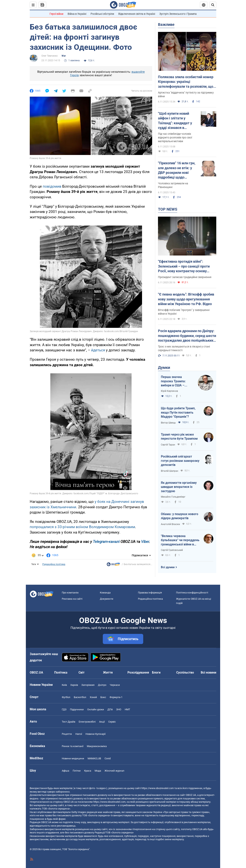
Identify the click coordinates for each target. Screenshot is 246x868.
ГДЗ (64, 709)
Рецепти (67, 734)
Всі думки (168, 567)
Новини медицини (73, 758)
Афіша (65, 771)
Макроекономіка (97, 746)
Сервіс (112, 722)
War (64, 56)
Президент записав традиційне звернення (185, 277)
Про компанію (70, 593)
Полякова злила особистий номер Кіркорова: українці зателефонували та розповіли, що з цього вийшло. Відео (187, 82)
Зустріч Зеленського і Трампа (178, 14)
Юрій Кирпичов (169, 391)
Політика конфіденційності (192, 593)
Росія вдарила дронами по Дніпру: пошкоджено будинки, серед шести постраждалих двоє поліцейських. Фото (187, 336)
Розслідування (138, 672)
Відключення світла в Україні (137, 14)
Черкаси (115, 685)
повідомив (52, 186)
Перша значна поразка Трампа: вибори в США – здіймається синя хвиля (174, 381)
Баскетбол (80, 697)
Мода (98, 771)
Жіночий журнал (114, 771)
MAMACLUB (94, 758)
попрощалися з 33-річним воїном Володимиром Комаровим (82, 527)
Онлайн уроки (96, 709)
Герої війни (56, 14)
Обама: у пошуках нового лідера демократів (180, 516)
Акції (102, 722)
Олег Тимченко (50, 56)
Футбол (66, 697)
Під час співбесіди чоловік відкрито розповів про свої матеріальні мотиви (175, 137)
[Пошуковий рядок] (213, 5)
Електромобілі (87, 722)
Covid (108, 758)
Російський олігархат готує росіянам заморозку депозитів (180, 461)
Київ (64, 685)
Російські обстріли (102, 14)
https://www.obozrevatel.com (158, 788)
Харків (74, 685)
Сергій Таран (168, 445)
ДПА (110, 709)
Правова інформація (150, 593)
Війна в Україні (77, 14)
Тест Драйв (68, 722)
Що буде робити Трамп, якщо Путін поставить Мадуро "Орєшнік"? (178, 412)
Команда (105, 593)
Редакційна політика (54, 564)
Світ (82, 672)
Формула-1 (116, 697)
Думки (164, 367)
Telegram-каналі (106, 542)
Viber (145, 542)
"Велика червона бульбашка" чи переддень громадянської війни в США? (180, 540)
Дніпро (102, 685)
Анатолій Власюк (170, 524)
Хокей (93, 697)
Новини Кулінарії (96, 734)
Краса (88, 771)
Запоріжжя (88, 685)
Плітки (77, 771)
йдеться (98, 350)
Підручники (77, 709)
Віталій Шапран (170, 471)
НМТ (127, 709)
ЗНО (119, 709)
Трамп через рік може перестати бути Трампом (179, 437)
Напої (79, 734)
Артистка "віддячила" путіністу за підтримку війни (186, 94)
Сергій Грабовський (172, 550)
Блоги (156, 672)
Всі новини (208, 672)
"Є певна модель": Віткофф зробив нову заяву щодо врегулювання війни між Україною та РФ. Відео (186, 299)
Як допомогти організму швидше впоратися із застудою (179, 487)
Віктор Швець (168, 423)
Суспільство (185, 672)
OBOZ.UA (191, 795)
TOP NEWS (168, 209)
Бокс (103, 697)
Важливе (166, 24)
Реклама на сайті (72, 599)
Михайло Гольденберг (173, 497)
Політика (61, 672)
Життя (108, 672)
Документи (107, 599)
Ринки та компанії (73, 746)
